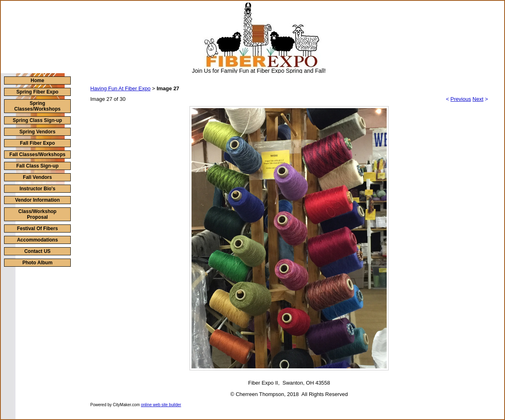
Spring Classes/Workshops (37, 106)
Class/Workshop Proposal (37, 214)
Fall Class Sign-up (37, 166)
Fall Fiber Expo (37, 143)
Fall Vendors (37, 177)
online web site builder (161, 405)
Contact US (38, 251)
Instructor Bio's (37, 189)
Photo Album (37, 263)
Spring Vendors (38, 132)
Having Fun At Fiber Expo (120, 88)
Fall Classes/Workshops (37, 155)
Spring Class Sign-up (37, 120)
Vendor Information (37, 200)
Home (37, 81)
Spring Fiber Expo (37, 92)
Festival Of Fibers (38, 228)
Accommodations (38, 240)
